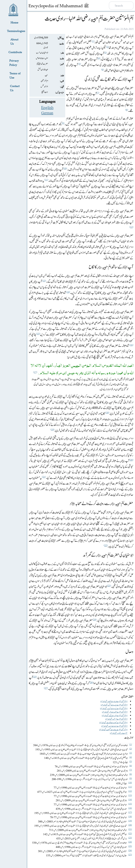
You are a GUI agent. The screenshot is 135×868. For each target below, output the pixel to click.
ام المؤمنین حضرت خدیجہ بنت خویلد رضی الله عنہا (114, 701)
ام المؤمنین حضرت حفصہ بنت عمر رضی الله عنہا (115, 712)
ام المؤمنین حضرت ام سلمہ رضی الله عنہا (116, 719)
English (47, 107)
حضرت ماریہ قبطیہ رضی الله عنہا (119, 733)
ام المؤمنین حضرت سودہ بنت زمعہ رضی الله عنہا (114, 726)
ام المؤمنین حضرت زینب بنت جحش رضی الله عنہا (114, 705)
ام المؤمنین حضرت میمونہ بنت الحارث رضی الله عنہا (113, 723)
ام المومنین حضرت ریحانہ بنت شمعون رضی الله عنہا (113, 730)
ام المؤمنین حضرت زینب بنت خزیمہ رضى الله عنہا (114, 708)
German (47, 113)
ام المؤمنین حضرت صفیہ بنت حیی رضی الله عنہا (115, 715)
